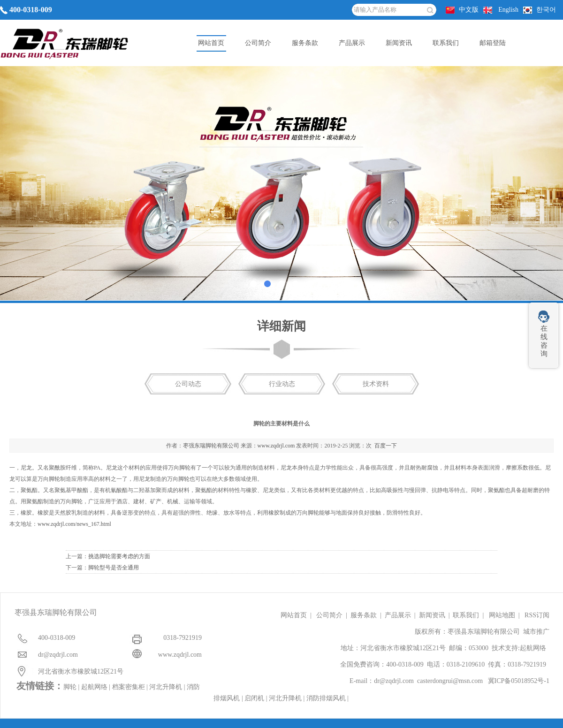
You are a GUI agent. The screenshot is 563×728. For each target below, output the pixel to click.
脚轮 (185, 468)
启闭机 (254, 698)
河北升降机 (166, 687)
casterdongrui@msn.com (450, 681)
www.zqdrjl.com (276, 446)
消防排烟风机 (326, 698)
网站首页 (211, 43)
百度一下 (386, 446)
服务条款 (305, 43)
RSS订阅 (537, 615)
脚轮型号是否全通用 (114, 568)
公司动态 (188, 384)
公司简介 (258, 43)
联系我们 (446, 43)
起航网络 (533, 648)
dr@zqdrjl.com (394, 681)
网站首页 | (298, 615)
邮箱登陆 (493, 43)
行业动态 (282, 384)
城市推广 (536, 632)
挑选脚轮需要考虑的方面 (119, 556)
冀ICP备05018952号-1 (519, 681)
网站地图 (502, 615)
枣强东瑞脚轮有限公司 (211, 446)
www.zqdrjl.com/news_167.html (74, 524)
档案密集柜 (129, 687)
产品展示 (352, 43)
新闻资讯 (399, 43)
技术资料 (376, 384)
